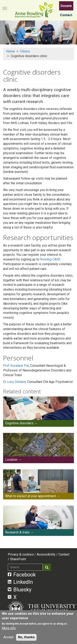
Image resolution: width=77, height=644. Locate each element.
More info (9, 628)
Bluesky (20, 590)
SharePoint (18, 559)
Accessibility (46, 554)
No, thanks (26, 637)
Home (10, 51)
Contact (66, 15)
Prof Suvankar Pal (16, 366)
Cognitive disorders (19, 423)
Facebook (22, 575)
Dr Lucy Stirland (14, 382)
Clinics (25, 51)
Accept (9, 637)
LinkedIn (20, 582)
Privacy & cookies (21, 554)
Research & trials (17, 532)
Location (11, 460)
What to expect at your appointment (30, 496)
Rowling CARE (50, 259)
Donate (66, 6)
